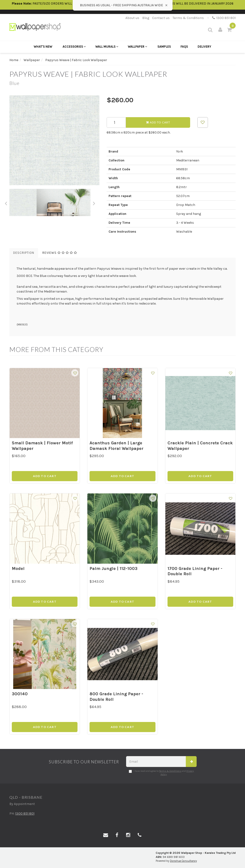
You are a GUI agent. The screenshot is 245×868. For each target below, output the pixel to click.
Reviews (60, 253)
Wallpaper (137, 47)
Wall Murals (107, 47)
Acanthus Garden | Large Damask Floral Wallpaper (116, 446)
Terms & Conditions (188, 18)
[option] (54, 140)
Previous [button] (6, 203)
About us (132, 18)
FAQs (184, 47)
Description (24, 253)
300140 (20, 694)
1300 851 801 (224, 18)
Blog (146, 18)
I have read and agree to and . (161, 773)
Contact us (161, 18)
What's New (43, 47)
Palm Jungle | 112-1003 (113, 568)
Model (18, 568)
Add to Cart (158, 122)
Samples (164, 47)
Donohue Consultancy (183, 861)
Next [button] (94, 203)
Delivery (204, 47)
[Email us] (106, 835)
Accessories (74, 47)
